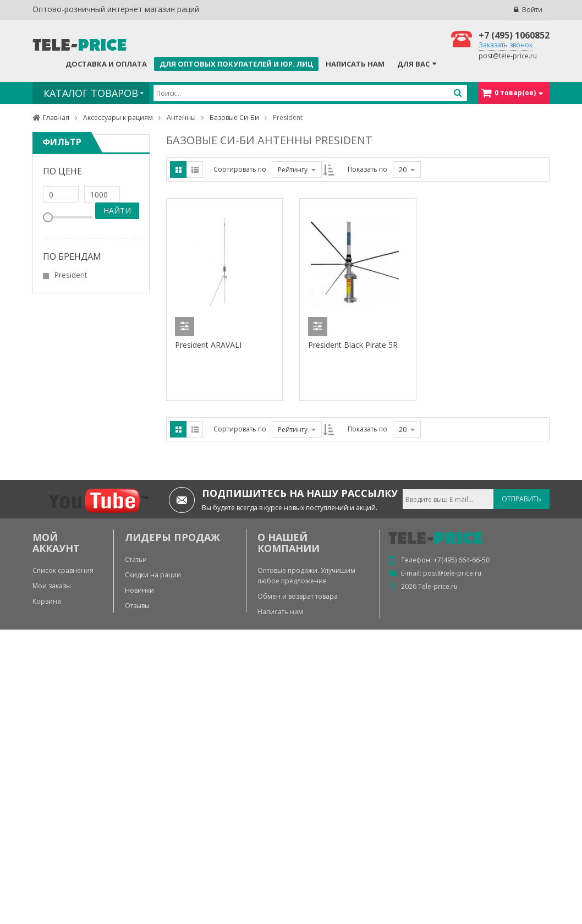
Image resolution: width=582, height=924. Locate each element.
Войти (532, 10)
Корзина (47, 601)
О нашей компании (289, 543)
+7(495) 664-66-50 (462, 560)
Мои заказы (52, 586)
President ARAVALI (208, 345)
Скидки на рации (153, 575)
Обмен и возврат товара (298, 596)
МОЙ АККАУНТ (56, 543)
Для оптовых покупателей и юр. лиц (236, 64)
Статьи (136, 559)
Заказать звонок (506, 45)
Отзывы (137, 606)
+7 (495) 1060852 (514, 35)
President (71, 275)
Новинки (139, 590)
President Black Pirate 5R (353, 345)
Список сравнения (63, 570)
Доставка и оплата (106, 64)
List (195, 170)
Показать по (367, 169)
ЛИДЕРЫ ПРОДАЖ (172, 537)
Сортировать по (240, 169)
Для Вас (413, 64)
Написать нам (355, 64)
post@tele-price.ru (508, 56)
